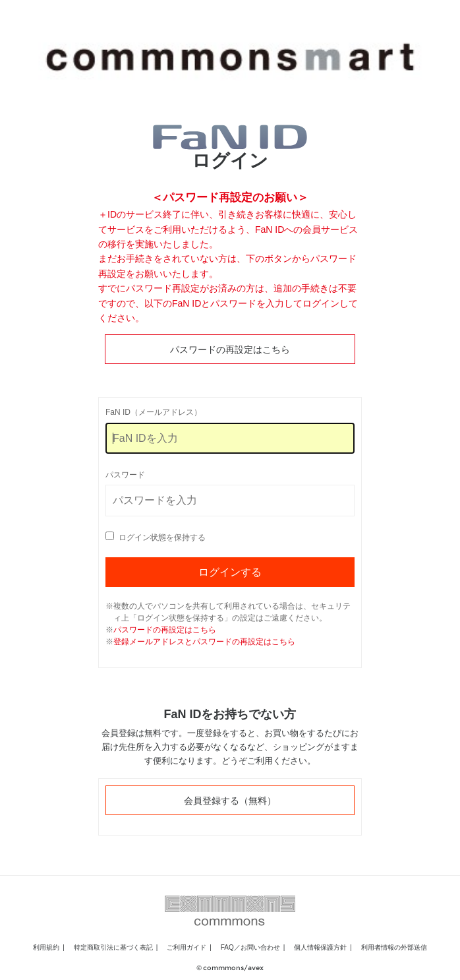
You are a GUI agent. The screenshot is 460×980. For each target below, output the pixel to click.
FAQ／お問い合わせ (250, 947)
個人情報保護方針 (320, 947)
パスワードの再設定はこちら (230, 350)
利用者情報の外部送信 (394, 947)
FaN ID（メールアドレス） (154, 412)
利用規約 (46, 947)
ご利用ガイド (187, 947)
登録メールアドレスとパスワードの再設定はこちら (204, 642)
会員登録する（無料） (230, 801)
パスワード (125, 475)
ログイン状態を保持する (162, 537)
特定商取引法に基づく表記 (113, 947)
